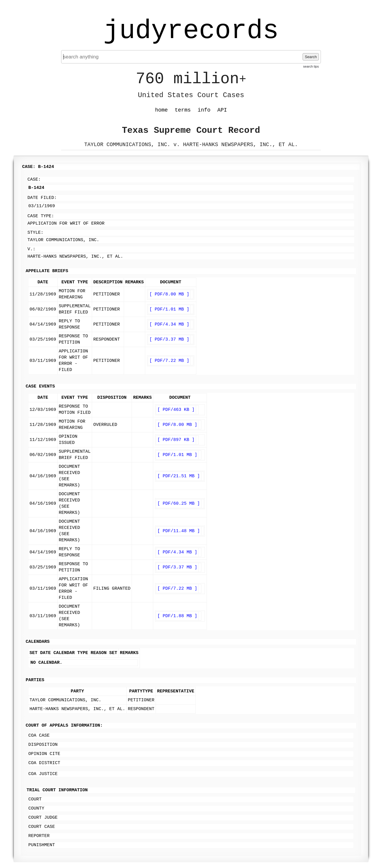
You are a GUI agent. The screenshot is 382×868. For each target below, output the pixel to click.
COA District (44, 763)
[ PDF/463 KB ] (176, 410)
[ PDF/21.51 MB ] (179, 476)
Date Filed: (42, 198)
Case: (34, 180)
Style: (35, 233)
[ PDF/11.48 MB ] (179, 531)
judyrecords (191, 31)
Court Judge (43, 818)
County (36, 809)
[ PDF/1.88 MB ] (177, 616)
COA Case (39, 736)
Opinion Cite (44, 754)
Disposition (43, 745)
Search (311, 57)
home (161, 110)
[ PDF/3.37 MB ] (169, 340)
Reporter (39, 836)
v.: (31, 249)
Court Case (42, 827)
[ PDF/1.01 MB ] (169, 309)
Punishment (42, 845)
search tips (311, 66)
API (222, 110)
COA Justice (43, 774)
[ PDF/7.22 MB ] (169, 361)
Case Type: (41, 216)
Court (35, 799)
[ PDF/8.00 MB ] (169, 294)
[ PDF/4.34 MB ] (169, 325)
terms (183, 110)
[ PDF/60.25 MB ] (179, 504)
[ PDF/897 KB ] (176, 440)
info (204, 110)
